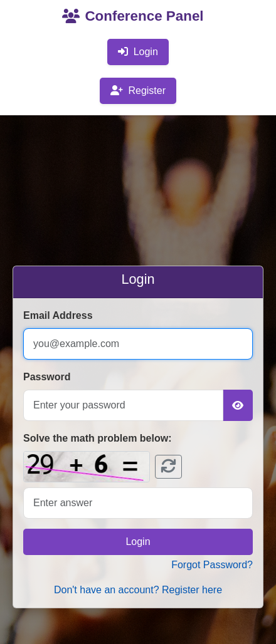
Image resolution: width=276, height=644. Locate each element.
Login (138, 52)
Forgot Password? (212, 565)
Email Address (58, 315)
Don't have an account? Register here (138, 590)
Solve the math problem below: (97, 438)
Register (138, 91)
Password (47, 377)
